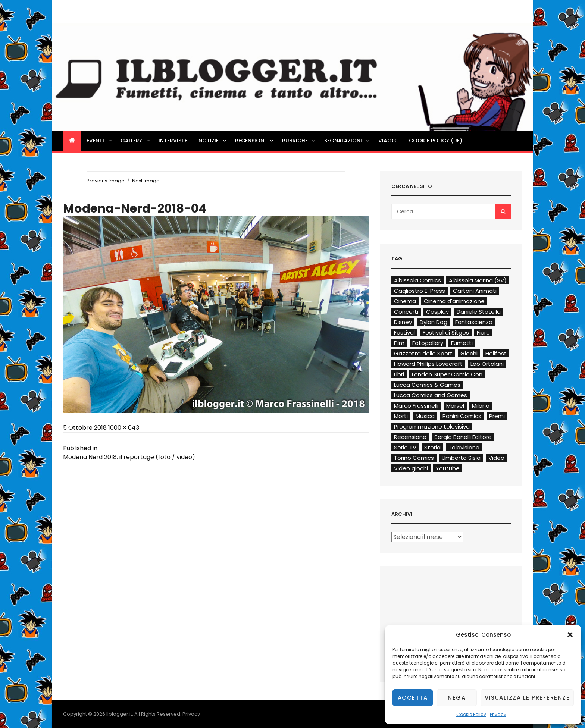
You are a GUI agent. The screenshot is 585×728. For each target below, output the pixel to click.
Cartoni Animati (475, 291)
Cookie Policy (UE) (436, 141)
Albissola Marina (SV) (478, 280)
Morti (401, 416)
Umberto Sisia (461, 458)
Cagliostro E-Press (420, 291)
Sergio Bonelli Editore (463, 437)
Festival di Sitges (446, 332)
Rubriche (299, 141)
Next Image (146, 181)
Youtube (448, 468)
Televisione (464, 447)
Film (399, 343)
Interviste (173, 141)
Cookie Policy (471, 714)
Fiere (483, 332)
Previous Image (106, 181)
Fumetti (462, 343)
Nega (457, 698)
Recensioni (255, 141)
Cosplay (437, 312)
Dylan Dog (434, 322)
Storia (432, 447)
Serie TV (405, 447)
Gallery (136, 141)
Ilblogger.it (119, 714)
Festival (404, 332)
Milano (481, 406)
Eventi (100, 141)
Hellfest (496, 353)
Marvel (455, 406)
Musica (425, 416)
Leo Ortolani (487, 364)
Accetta (413, 698)
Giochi (469, 353)
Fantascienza (474, 322)
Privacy (498, 714)
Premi (497, 416)
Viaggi (388, 141)
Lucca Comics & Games (427, 385)
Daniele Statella (479, 312)
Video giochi (411, 468)
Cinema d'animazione (454, 301)
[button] (570, 635)
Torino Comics (414, 458)
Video (496, 458)
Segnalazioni (347, 141)
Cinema (405, 301)
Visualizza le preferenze (527, 698)
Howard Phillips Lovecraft (428, 364)
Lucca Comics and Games (431, 395)
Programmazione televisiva (432, 426)
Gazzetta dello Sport (423, 353)
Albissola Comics (417, 280)
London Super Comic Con (447, 374)
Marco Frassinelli (416, 406)
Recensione (410, 437)
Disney (403, 322)
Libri (399, 374)
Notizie (213, 141)
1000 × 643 (124, 428)
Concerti (406, 312)
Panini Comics (462, 416)
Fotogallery (428, 343)
